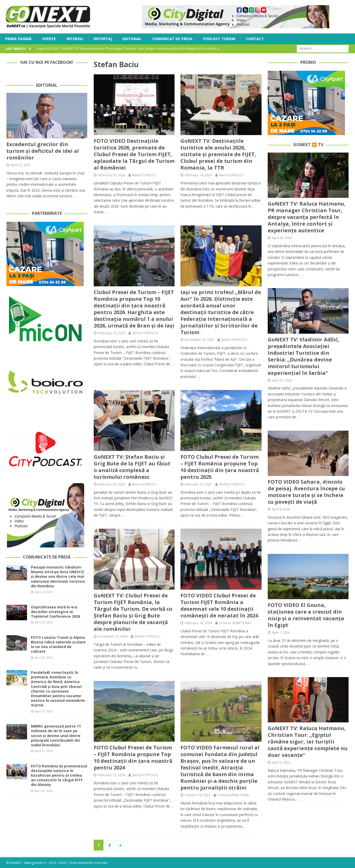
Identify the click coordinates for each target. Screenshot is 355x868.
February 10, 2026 (111, 333)
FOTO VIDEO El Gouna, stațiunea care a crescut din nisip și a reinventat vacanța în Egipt (306, 615)
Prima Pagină (18, 39)
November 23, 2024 (113, 636)
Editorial (132, 39)
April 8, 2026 (281, 509)
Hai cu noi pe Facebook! (47, 62)
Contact (255, 39)
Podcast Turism (219, 39)
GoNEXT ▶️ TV (308, 145)
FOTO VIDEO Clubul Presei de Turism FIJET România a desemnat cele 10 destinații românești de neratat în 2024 (219, 605)
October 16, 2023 (197, 795)
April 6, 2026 (281, 762)
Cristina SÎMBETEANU (235, 623)
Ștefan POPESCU (145, 333)
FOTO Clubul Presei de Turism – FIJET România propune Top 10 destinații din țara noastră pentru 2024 (133, 758)
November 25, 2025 (199, 340)
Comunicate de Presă (47, 557)
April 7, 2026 (281, 632)
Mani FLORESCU (144, 175)
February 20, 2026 (111, 175)
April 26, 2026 (282, 238)
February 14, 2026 (198, 175)
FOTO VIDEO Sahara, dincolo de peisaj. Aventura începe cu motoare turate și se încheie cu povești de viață (306, 492)
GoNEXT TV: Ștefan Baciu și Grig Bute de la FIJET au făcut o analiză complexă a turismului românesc (132, 467)
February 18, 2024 (198, 623)
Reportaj (103, 39)
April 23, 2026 (44, 622)
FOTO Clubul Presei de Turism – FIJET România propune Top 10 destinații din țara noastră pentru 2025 (220, 467)
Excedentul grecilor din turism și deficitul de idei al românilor (43, 151)
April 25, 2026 (282, 380)
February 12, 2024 (111, 775)
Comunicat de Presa (172, 39)
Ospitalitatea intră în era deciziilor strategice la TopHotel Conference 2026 (55, 612)
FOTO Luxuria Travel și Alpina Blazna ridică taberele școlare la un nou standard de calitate (58, 644)
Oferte (49, 39)
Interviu (75, 39)
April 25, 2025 (21, 165)
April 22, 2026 (44, 751)
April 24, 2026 (44, 592)
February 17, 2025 (198, 484)
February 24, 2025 (111, 484)
